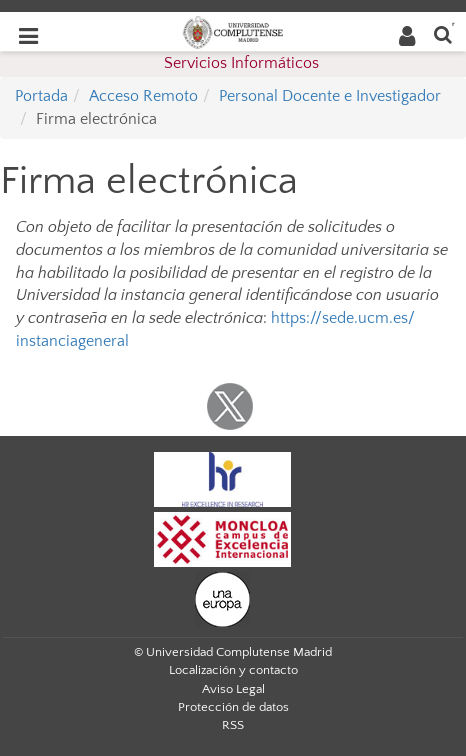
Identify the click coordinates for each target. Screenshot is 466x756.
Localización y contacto (233, 670)
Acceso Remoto (143, 96)
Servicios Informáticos (241, 63)
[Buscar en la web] (443, 33)
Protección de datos (233, 707)
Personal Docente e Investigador (330, 96)
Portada (41, 96)
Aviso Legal (233, 689)
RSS (233, 725)
